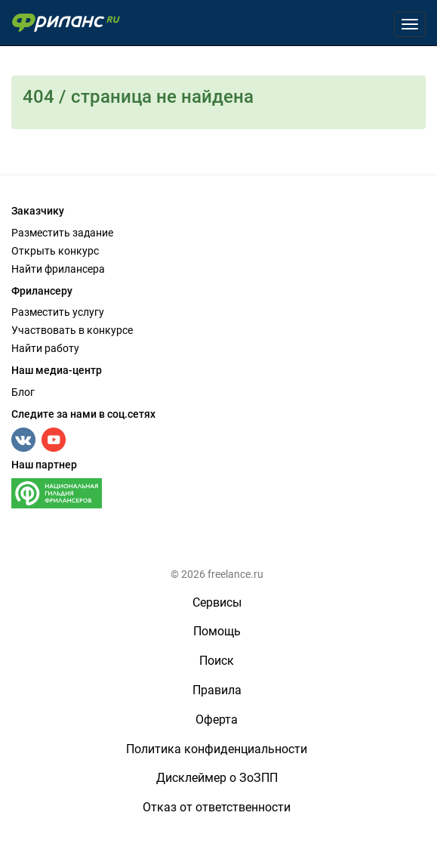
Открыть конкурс (55, 251)
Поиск (217, 661)
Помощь (217, 631)
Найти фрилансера (58, 269)
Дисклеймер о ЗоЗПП (217, 778)
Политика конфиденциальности (217, 749)
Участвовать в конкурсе (72, 330)
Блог (23, 392)
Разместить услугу (58, 312)
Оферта (217, 720)
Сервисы (217, 602)
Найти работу (45, 348)
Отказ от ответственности (217, 807)
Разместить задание (62, 233)
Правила (217, 690)
